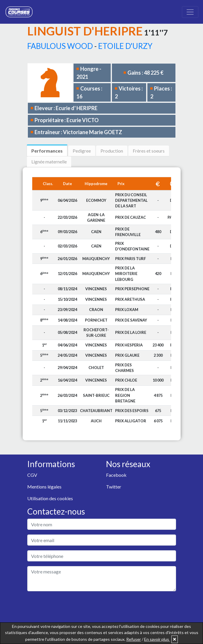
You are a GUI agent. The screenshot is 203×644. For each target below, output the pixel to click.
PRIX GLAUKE (127, 355)
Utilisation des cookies (50, 498)
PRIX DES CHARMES (124, 368)
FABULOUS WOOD (60, 46)
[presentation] (72, 607)
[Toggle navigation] (190, 12)
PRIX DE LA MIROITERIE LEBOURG (126, 274)
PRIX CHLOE (126, 380)
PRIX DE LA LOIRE (131, 332)
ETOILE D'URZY (125, 46)
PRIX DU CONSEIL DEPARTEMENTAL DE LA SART (131, 200)
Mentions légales (44, 487)
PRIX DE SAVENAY (131, 320)
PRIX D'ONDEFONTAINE (132, 246)
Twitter (114, 487)
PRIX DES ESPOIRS (132, 411)
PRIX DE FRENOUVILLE (128, 232)
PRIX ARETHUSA (130, 299)
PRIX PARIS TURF (130, 259)
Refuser (134, 639)
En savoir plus (157, 639)
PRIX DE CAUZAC (130, 217)
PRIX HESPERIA (129, 345)
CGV (32, 475)
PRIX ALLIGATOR (131, 421)
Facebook (116, 475)
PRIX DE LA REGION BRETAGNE (125, 395)
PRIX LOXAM (127, 310)
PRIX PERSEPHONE (132, 289)
